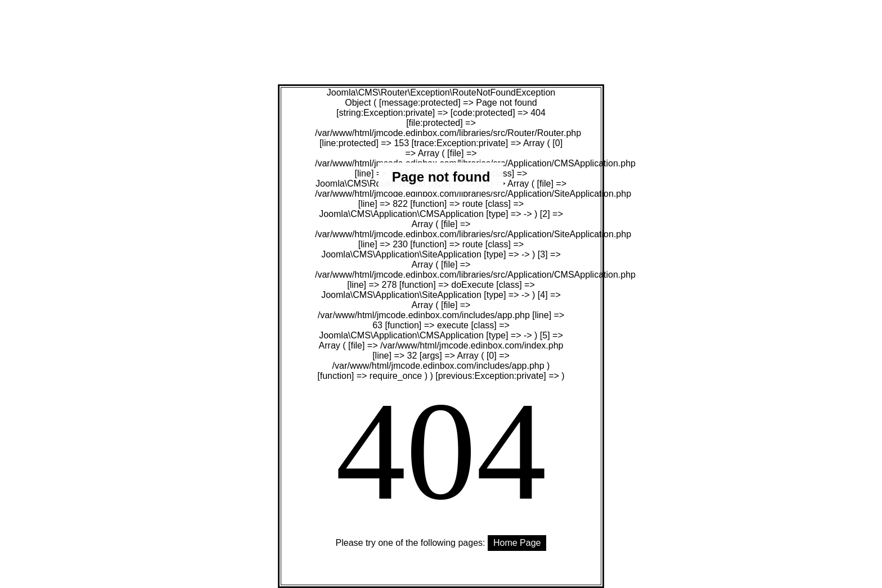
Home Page (517, 543)
